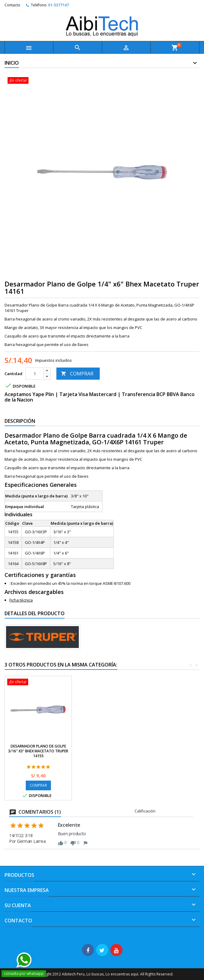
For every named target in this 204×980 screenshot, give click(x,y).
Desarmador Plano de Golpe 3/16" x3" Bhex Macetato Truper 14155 (172, 751)
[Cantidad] (35, 374)
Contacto (12, 5)
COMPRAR (77, 374)
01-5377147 (59, 5)
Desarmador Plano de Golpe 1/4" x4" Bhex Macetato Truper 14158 (105, 751)
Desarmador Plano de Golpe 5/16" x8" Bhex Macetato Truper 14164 (38, 751)
